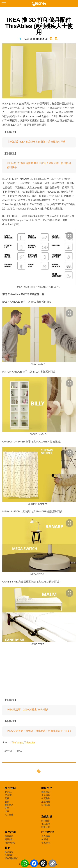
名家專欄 (46, 843)
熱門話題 (46, 805)
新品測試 (9, 839)
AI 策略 (45, 839)
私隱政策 (9, 852)
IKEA (19, 751)
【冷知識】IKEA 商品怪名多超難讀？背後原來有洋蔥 (36, 142)
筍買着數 (46, 798)
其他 (7, 848)
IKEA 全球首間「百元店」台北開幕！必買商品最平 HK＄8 (39, 731)
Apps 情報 (10, 843)
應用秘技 (9, 836)
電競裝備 (46, 824)
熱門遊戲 (46, 821)
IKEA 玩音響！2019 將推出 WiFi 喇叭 (28, 710)
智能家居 (9, 805)
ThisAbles (30, 743)
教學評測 (10, 832)
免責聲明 (9, 855)
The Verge (17, 743)
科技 (7, 808)
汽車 (7, 811)
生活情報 (46, 795)
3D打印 (8, 751)
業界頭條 (46, 836)
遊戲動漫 (47, 816)
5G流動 (8, 795)
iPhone (8, 792)
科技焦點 (10, 788)
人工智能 (9, 815)
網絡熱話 (46, 792)
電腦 (7, 798)
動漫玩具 (46, 827)
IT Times (48, 832)
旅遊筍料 (46, 802)
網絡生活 (47, 788)
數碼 (7, 802)
